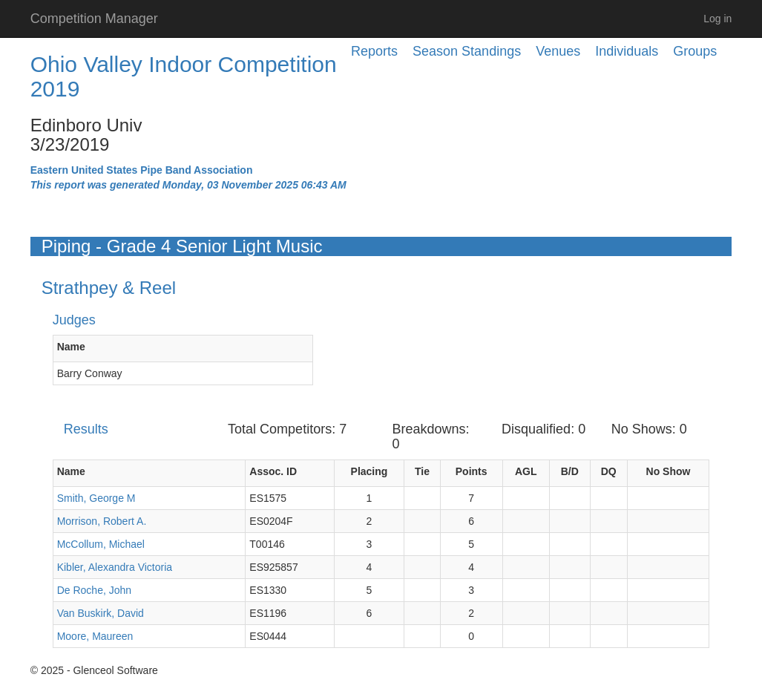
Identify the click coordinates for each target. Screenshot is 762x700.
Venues (558, 51)
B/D (570, 471)
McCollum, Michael (101, 544)
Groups (695, 51)
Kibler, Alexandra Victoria (115, 567)
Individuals (627, 51)
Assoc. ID (273, 471)
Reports (374, 51)
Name (71, 347)
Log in (717, 19)
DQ (609, 471)
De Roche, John (94, 590)
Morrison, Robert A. (102, 521)
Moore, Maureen (95, 636)
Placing (369, 471)
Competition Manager (94, 19)
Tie (422, 471)
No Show (669, 471)
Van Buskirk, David (101, 613)
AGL (526, 471)
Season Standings (467, 51)
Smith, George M (96, 498)
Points (472, 471)
